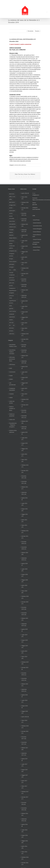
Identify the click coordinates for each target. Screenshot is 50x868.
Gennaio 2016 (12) (25, 864)
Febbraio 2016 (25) (25, 858)
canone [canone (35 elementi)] (11, 213)
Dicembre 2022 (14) (24, 411)
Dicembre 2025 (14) (24, 214)
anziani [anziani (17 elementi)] (11, 208)
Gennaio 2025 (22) (25, 274)
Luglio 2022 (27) (24, 439)
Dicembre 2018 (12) (24, 674)
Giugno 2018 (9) (25, 707)
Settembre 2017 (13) (24, 754)
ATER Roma (12, 365)
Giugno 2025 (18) (25, 247)
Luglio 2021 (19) (24, 504)
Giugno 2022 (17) (25, 444)
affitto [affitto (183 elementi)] (11, 199)
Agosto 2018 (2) (25, 696)
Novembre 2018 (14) (24, 679)
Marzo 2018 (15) (24, 721)
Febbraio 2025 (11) (25, 269)
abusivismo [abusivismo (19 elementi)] (12, 194)
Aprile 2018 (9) (25, 717)
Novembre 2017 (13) (24, 743)
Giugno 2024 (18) (25, 313)
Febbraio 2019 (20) (25, 663)
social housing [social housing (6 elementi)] (12, 311)
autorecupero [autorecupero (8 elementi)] (12, 211)
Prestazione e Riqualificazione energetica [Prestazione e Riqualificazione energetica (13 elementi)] (13, 291)
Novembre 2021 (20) (24, 482)
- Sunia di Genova (37, 223)
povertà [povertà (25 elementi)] (11, 285)
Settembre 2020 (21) (24, 559)
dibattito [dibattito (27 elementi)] (11, 232)
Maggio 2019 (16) (25, 647)
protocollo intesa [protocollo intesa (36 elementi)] (11, 297)
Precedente (30, 31)
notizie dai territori (12, 402)
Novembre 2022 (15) (24, 417)
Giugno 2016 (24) (25, 836)
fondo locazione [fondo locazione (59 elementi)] (13, 261)
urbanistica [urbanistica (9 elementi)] (12, 334)
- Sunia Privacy (36, 220)
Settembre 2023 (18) (24, 362)
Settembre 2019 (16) (24, 625)
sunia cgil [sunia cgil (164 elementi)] (11, 322)
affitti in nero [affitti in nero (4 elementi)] (12, 197)
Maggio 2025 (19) (25, 253)
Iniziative (11, 394)
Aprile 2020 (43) (24, 586)
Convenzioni (12, 372)
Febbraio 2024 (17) (25, 335)
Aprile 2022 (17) (24, 455)
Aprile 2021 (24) (24, 521)
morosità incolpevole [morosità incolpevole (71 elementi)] (12, 274)
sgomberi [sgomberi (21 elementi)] (11, 308)
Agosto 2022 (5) (25, 433)
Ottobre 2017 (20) (25, 749)
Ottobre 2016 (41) (25, 814)
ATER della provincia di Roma (12, 359)
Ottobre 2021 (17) (25, 488)
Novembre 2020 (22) (24, 548)
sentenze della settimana (20, 165)
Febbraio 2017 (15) (25, 792)
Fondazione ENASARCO (12, 389)
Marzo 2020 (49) (24, 592)
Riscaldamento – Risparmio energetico (13, 425)
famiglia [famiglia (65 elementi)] (11, 259)
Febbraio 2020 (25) (25, 597)
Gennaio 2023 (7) (25, 406)
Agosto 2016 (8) (25, 825)
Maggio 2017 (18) (25, 776)
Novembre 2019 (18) (24, 614)
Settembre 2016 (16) (24, 820)
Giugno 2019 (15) (25, 641)
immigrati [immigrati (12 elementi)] (11, 267)
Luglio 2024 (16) (24, 307)
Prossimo (37, 31)
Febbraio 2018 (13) (25, 727)
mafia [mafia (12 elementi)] (14, 270)
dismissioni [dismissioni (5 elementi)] (12, 241)
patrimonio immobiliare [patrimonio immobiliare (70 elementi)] (12, 279)
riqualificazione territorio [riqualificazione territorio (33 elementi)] (13, 302)
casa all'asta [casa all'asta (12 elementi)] (12, 221)
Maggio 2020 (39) (25, 581)
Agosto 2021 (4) (25, 499)
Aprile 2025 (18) (24, 258)
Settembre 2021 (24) (24, 493)
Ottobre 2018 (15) (25, 685)
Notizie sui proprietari (12, 415)
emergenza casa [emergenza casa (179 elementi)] (13, 251)
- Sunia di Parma (36, 247)
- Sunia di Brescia (37, 232)
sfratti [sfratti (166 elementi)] (11, 306)
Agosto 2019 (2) (25, 630)
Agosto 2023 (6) (25, 367)
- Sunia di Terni (36, 250)
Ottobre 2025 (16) (25, 225)
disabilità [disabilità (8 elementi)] (11, 235)
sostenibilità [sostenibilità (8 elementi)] (12, 317)
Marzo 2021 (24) (24, 526)
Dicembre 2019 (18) (24, 608)
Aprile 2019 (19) (24, 652)
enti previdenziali (12, 384)
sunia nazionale (36, 209)
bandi (11, 368)
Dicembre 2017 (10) (24, 738)
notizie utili (12, 420)
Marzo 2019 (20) (24, 657)
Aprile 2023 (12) (24, 389)
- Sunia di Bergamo (37, 229)
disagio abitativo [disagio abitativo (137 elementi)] (13, 238)
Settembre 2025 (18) (24, 231)
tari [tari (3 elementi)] (10, 325)
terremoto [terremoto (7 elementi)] (11, 328)
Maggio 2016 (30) (25, 842)
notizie (11, 398)
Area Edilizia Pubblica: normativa (12, 352)
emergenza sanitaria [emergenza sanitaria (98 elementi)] (12, 255)
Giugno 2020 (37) (25, 575)
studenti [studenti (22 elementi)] (11, 320)
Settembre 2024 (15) (24, 296)
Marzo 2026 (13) (24, 198)
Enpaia (11, 376)
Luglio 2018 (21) (24, 701)
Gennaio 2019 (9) (25, 668)
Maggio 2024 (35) (25, 318)
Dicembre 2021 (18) (24, 477)
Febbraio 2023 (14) (25, 400)
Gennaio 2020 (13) (25, 603)
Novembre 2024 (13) (24, 285)
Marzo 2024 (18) (24, 329)
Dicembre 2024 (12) (24, 280)
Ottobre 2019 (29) (25, 619)
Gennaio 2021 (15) (25, 537)
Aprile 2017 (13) (24, 782)
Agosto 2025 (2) (25, 236)
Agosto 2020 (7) (25, 564)
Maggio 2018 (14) (25, 712)
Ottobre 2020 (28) (25, 553)
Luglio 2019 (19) (24, 636)
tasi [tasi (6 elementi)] (14, 325)
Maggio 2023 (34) (25, 384)
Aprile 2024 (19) (24, 324)
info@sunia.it (37, 1)
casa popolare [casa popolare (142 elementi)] (12, 224)
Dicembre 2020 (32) (24, 543)
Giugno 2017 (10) (25, 771)
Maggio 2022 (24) (25, 450)
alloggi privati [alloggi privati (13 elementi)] (12, 205)
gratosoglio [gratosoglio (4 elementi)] (12, 264)
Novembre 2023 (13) (24, 351)
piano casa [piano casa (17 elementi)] (12, 283)
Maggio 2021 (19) (25, 515)
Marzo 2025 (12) (24, 264)
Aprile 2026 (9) (25, 193)
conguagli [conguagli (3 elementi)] (11, 230)
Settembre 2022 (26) (24, 428)
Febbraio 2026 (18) (25, 203)
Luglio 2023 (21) (24, 373)
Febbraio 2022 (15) (25, 466)
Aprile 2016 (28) (24, 847)
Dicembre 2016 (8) (24, 803)
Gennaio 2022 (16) (25, 471)
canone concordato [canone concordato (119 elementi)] (12, 217)
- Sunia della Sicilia (37, 226)
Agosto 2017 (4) (24, 760)
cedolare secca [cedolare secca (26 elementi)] (12, 227)
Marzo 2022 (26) (24, 460)
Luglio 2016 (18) (24, 831)
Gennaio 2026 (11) (25, 209)
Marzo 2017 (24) (24, 787)
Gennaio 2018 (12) (25, 732)
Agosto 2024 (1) (25, 302)
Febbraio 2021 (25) (25, 532)
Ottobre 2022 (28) (25, 422)
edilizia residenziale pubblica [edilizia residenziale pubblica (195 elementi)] (12, 246)
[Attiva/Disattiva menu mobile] (47, 12)
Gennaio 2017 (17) (25, 798)
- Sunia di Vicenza (37, 239)
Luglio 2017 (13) (24, 765)
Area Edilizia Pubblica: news (13, 345)
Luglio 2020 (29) (24, 570)
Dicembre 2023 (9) (24, 346)
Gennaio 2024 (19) (25, 340)
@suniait (35, 205)
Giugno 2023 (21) (25, 378)
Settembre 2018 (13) (24, 690)
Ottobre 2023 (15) (25, 356)
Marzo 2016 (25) (24, 853)
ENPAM (11, 379)
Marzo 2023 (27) (24, 395)
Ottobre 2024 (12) (25, 291)
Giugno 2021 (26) (25, 510)
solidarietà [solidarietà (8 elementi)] (12, 314)
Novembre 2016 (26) (24, 809)
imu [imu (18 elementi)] (10, 270)
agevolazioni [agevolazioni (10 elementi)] (12, 202)
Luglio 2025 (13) (24, 242)
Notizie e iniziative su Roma (12, 408)
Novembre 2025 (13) (24, 220)
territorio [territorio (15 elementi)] (11, 331)
